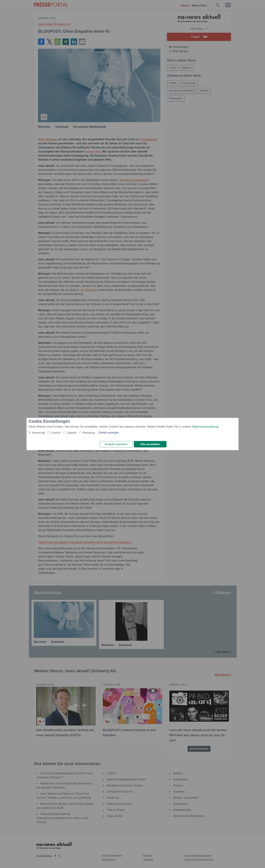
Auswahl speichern (116, 444)
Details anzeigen (109, 432)
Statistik (72, 433)
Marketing (89, 433)
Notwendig (39, 433)
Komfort (56, 433)
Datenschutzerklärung (205, 426)
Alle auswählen (150, 444)
